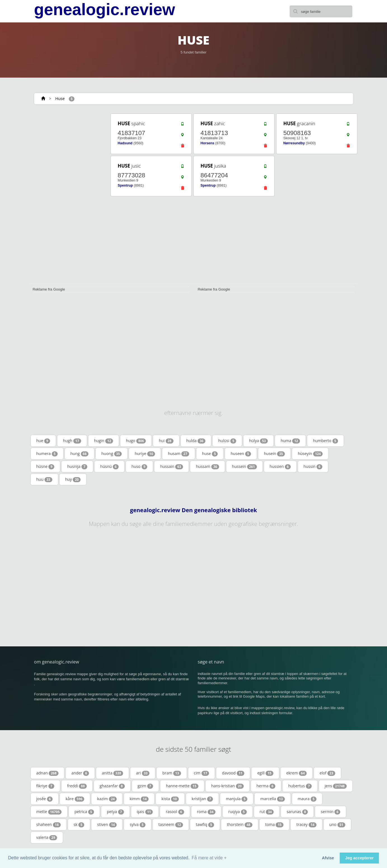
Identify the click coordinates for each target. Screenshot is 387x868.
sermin (330, 812)
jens (336, 786)
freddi (77, 786)
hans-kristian (227, 786)
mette (49, 812)
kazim (107, 799)
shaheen (49, 825)
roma (206, 812)
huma (290, 441)
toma (275, 825)
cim (202, 773)
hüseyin (310, 454)
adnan (48, 773)
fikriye (45, 786)
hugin (104, 441)
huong (112, 454)
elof (327, 773)
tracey (306, 825)
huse (210, 454)
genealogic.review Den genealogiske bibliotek (194, 510)
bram (172, 773)
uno (337, 825)
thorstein (240, 825)
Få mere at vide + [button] (209, 858)
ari (143, 773)
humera (47, 454)
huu (44, 479)
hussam (207, 467)
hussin (313, 467)
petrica (84, 812)
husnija (77, 467)
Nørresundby (294, 143)
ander (80, 773)
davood (233, 773)
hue (43, 441)
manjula (237, 799)
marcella (272, 799)
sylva (138, 825)
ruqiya (238, 812)
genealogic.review (105, 10)
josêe (45, 799)
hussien (280, 467)
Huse (60, 98)
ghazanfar (112, 786)
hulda (196, 441)
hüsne (45, 467)
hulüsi (227, 441)
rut (267, 812)
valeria (47, 837)
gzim (145, 786)
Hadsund (125, 143)
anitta (112, 773)
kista (170, 799)
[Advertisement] (68, 197)
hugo (136, 441)
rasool (175, 812)
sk (79, 825)
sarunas (297, 812)
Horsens (207, 143)
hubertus (300, 786)
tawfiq (205, 825)
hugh (72, 441)
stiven (107, 825)
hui (166, 441)
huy (73, 479)
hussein (244, 467)
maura (307, 799)
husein (274, 454)
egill (265, 773)
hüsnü (109, 467)
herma (266, 786)
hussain (172, 467)
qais (145, 812)
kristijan (202, 799)
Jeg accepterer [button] (359, 858)
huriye (145, 454)
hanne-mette (182, 786)
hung (80, 454)
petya (115, 812)
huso (139, 467)
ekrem (296, 773)
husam (179, 454)
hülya (258, 441)
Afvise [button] (328, 858)
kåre (75, 799)
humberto (325, 441)
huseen (241, 454)
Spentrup (125, 185)
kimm (139, 799)
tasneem (171, 825)
